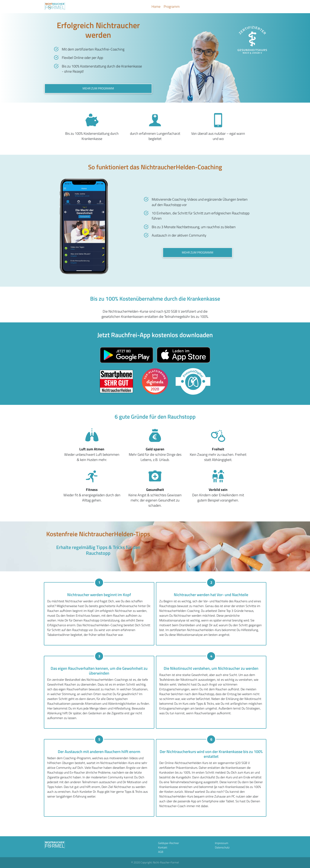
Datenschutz (222, 847)
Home (156, 6)
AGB (161, 852)
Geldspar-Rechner (169, 843)
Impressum (222, 843)
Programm (172, 6)
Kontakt (163, 847)
